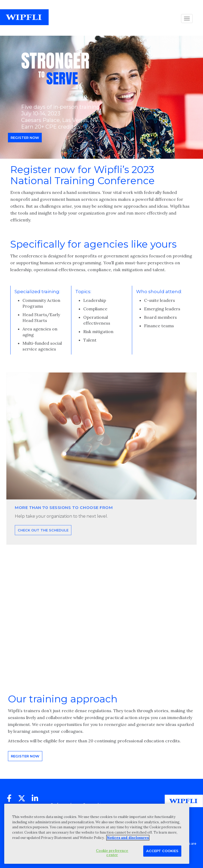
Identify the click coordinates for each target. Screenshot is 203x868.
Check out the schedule (43, 540)
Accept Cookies (162, 851)
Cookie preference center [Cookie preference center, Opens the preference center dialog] (112, 853)
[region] (97, 834)
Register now (25, 138)
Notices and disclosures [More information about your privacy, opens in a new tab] (128, 838)
